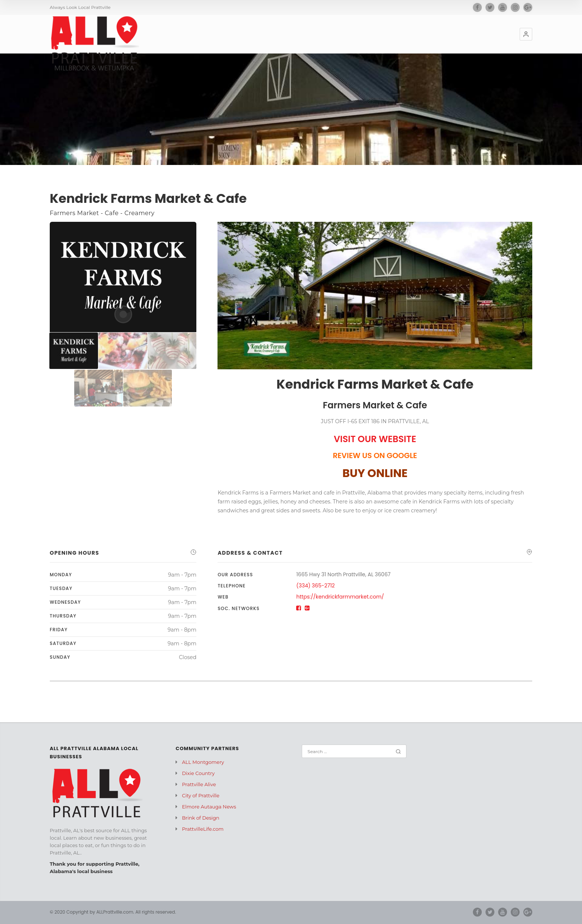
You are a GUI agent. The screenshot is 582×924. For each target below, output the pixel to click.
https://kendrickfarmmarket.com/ (340, 597)
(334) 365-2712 (315, 586)
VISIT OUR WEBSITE (375, 439)
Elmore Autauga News (209, 807)
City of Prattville (201, 795)
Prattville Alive (199, 784)
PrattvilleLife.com (203, 829)
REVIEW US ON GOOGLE (375, 455)
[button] (526, 34)
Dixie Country (198, 773)
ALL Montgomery (203, 762)
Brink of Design (200, 818)
